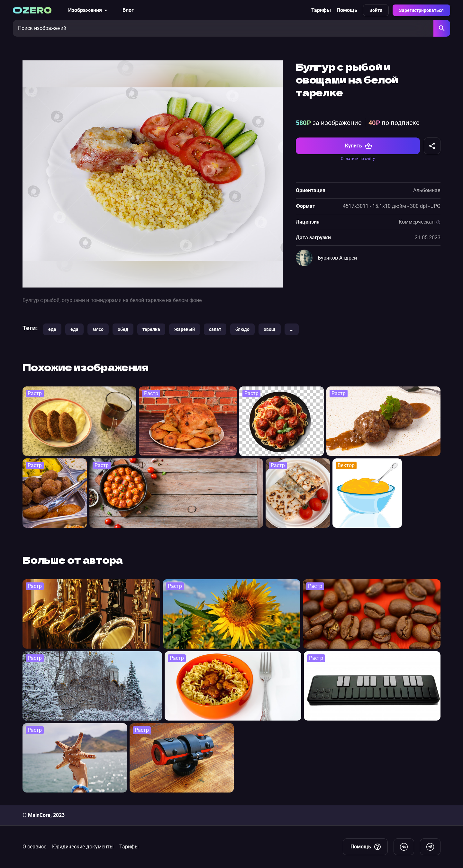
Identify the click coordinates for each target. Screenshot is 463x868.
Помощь (347, 10)
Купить (359, 146)
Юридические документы (83, 847)
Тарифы (321, 10)
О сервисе (34, 847)
